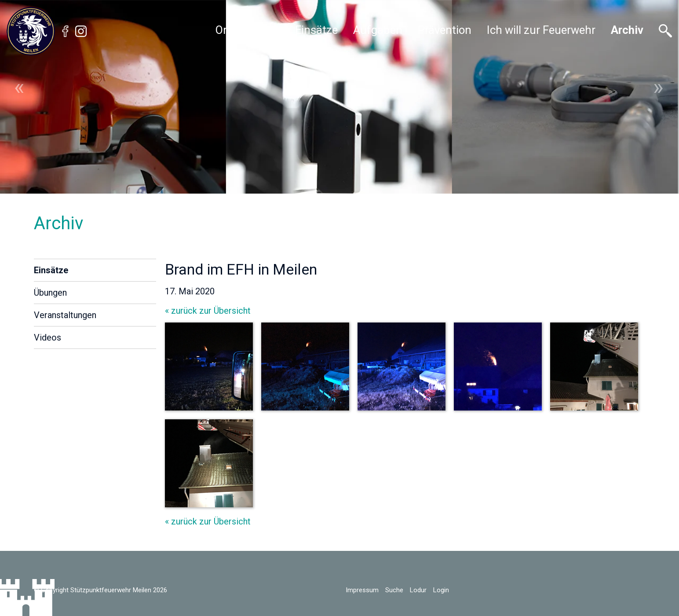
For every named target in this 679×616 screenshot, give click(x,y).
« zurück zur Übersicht (208, 311)
